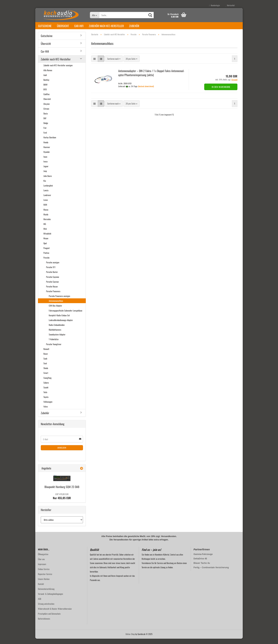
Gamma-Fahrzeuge (203, 560)
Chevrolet (47, 104)
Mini (45, 234)
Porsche (46, 263)
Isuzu (45, 162)
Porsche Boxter (52, 277)
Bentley (46, 85)
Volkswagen (48, 407)
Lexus (46, 205)
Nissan (46, 244)
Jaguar (46, 171)
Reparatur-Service (45, 579)
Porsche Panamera (53, 297)
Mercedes (47, 224)
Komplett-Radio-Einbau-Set (59, 321)
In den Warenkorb (221, 92)
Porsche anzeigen (53, 268)
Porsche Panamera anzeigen (59, 301)
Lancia (46, 196)
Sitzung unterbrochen (46, 609)
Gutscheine (45, 26)
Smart (46, 378)
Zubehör (134, 26)
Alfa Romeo (48, 76)
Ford (45, 138)
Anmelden (62, 453)
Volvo (46, 412)
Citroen (46, 114)
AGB (40, 604)
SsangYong (47, 383)
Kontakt (41, 589)
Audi (45, 80)
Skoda (46, 373)
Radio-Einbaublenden (57, 330)
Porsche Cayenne (53, 282)
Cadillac (47, 99)
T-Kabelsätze (54, 344)
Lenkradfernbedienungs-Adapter (61, 325)
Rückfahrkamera (55, 335)
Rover (46, 359)
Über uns (41, 564)
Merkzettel (230, 5)
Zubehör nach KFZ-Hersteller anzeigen (58, 71)
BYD (45, 95)
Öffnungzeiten (43, 559)
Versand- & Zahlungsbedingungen (50, 599)
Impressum (42, 569)
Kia (45, 186)
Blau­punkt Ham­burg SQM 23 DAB (62, 492)
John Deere (48, 181)
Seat (45, 369)
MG (45, 229)
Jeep (45, 176)
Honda (46, 148)
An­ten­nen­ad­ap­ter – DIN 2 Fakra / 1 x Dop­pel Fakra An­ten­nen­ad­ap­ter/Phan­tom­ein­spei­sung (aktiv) (151, 78)
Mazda (46, 220)
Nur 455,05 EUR (62, 502)
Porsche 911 (51, 272)
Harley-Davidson (50, 143)
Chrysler (47, 109)
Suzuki (46, 393)
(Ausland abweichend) (146, 92)
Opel (45, 249)
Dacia (46, 119)
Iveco (45, 167)
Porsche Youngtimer (54, 349)
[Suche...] (95, 15)
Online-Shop (130, 639)
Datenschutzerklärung (46, 594)
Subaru (46, 388)
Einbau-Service (44, 574)
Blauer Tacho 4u (202, 568)
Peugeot (47, 253)
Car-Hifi (79, 26)
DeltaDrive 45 (200, 564)
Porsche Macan (52, 292)
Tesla (45, 397)
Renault (46, 354)
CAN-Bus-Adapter (55, 311)
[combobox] (114, 64)
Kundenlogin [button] (214, 5)
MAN (45, 210)
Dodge (46, 128)
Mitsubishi (47, 239)
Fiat (45, 133)
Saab (45, 364)
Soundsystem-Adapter (57, 340)
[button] (94, 64)
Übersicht (63, 26)
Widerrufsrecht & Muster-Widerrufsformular (55, 614)
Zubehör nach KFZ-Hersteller (106, 26)
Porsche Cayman (52, 287)
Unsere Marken (44, 584)
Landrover (47, 200)
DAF (45, 124)
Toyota (46, 402)
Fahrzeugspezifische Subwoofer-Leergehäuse (66, 316)
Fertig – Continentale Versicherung (211, 573)
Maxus (46, 215)
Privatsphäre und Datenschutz (49, 619)
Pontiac (46, 258)
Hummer (47, 152)
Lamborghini (48, 191)
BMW (45, 90)
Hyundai (47, 157)
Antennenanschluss (56, 306)
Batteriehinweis (44, 624)
